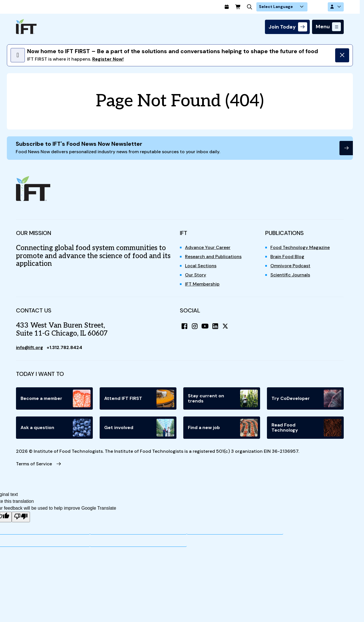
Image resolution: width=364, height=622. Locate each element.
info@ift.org (30, 348)
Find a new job (223, 428)
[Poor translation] (21, 518)
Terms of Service (34, 464)
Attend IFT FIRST (139, 399)
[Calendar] (246, 7)
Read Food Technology (306, 428)
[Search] (268, 7)
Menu (323, 27)
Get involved (139, 428)
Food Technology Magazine (300, 248)
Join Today (282, 27)
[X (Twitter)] (226, 326)
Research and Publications (214, 257)
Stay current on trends (223, 399)
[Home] (26, 26)
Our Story (196, 275)
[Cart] (257, 7)
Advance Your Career (208, 248)
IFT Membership (202, 284)
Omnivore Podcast (291, 266)
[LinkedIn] (215, 326)
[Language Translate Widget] (300, 7)
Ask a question (56, 428)
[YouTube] (205, 326)
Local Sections (201, 266)
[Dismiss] (342, 55)
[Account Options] (336, 7)
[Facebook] (184, 326)
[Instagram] (195, 326)
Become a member (56, 399)
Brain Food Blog (287, 257)
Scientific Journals (291, 275)
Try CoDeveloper (306, 399)
